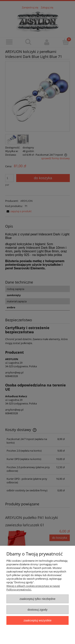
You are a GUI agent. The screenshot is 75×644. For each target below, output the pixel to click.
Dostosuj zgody (38, 610)
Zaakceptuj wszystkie (37, 620)
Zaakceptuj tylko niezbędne (37, 599)
